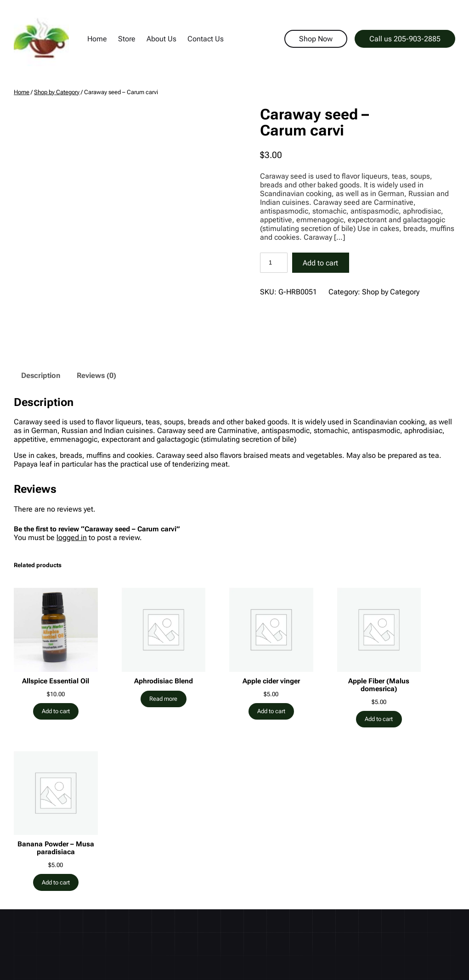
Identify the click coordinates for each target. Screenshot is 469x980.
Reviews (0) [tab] (96, 375)
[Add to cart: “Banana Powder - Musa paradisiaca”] (56, 882)
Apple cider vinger (271, 681)
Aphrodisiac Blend (164, 681)
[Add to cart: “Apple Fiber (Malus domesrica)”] (379, 719)
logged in (72, 538)
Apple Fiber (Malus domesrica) (379, 685)
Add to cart (320, 263)
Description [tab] (41, 375)
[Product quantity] (274, 263)
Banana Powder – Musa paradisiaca (56, 848)
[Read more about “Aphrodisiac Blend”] (164, 699)
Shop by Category (57, 92)
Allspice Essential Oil (56, 681)
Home (22, 92)
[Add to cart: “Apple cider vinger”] (271, 711)
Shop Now (316, 39)
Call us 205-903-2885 (405, 39)
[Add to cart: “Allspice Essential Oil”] (56, 711)
